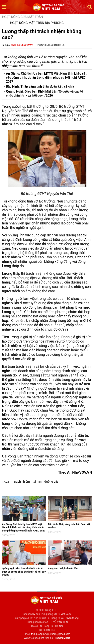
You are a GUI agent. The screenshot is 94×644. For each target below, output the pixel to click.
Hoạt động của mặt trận (22, 17)
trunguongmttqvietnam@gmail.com (51, 634)
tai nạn (37, 482)
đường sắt (51, 482)
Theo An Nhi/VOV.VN (22, 45)
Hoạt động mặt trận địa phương (37, 23)
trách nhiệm (22, 482)
